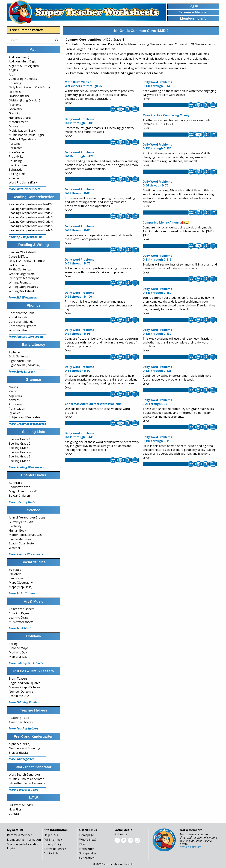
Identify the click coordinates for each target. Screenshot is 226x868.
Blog (82, 844)
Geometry (15, 109)
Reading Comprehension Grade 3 (31, 217)
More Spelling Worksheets (26, 467)
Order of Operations (22, 139)
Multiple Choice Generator (26, 779)
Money (13, 126)
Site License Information (23, 844)
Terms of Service (55, 849)
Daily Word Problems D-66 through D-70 (157, 183)
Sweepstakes (88, 853)
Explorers (15, 574)
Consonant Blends (21, 322)
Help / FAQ (51, 835)
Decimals (15, 92)
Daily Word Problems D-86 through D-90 (79, 369)
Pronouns (15, 404)
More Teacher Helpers (24, 728)
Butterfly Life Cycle (21, 522)
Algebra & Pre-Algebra (24, 66)
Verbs (13, 391)
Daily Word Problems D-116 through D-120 (79, 154)
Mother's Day (18, 652)
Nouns (13, 387)
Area (12, 74)
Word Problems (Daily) (24, 182)
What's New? (88, 840)
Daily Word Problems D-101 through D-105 (79, 121)
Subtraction (17, 170)
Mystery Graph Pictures (24, 687)
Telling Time (17, 174)
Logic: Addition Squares (25, 683)
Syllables (15, 413)
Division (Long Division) (24, 100)
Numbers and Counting (24, 748)
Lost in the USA (19, 696)
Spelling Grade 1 (20, 439)
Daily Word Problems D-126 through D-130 (157, 332)
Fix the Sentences (20, 269)
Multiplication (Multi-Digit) (26, 135)
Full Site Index (53, 840)
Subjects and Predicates (24, 417)
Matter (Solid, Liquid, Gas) (26, 535)
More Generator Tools (23, 790)
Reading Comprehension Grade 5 (31, 226)
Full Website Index (21, 805)
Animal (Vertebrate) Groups (27, 517)
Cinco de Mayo (18, 648)
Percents (15, 144)
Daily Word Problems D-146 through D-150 (157, 291)
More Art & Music (20, 628)
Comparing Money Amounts (163, 222)
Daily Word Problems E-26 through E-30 (157, 402)
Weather (15, 548)
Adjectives (15, 396)
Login (11, 848)
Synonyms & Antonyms (24, 278)
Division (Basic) (19, 96)
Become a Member (20, 835)
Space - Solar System (23, 543)
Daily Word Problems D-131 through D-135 (157, 146)
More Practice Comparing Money (166, 115)
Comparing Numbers (23, 79)
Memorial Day (18, 657)
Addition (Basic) (19, 57)
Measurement (18, 122)
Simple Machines (20, 539)
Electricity (15, 526)
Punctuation (17, 409)
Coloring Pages (19, 613)
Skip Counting (18, 165)
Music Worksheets (21, 622)
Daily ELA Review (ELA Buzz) (27, 261)
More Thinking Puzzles (24, 702)
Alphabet (15, 352)
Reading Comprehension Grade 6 (31, 230)
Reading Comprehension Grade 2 (31, 213)
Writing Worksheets (22, 291)
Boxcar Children (19, 496)
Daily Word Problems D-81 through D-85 (79, 191)
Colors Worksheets (22, 609)
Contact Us (51, 853)
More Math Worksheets (25, 189)
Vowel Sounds (18, 317)
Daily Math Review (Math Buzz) (29, 87)
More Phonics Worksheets (26, 337)
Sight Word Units (20, 361)
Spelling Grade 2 (20, 444)
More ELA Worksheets (23, 297)
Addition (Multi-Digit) (23, 61)
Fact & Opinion (18, 265)
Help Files (15, 809)
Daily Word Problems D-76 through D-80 (79, 228)
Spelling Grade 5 (20, 456)
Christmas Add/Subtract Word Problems (93, 404)
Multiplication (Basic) (23, 131)
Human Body (17, 531)
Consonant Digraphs (23, 326)
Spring (13, 644)
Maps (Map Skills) (20, 587)
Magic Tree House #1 (23, 491)
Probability (16, 156)
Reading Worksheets (23, 252)
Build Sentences (19, 356)
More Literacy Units (22, 502)
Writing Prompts (20, 282)
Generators (87, 858)
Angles (13, 70)
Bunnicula (15, 483)
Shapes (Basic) (18, 753)
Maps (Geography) (21, 583)
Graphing (15, 113)
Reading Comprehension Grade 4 (31, 222)
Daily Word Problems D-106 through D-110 (157, 439)
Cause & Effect (18, 257)
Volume (14, 178)
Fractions (15, 105)
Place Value (16, 152)
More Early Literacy (22, 372)
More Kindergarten (22, 759)
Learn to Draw (18, 617)
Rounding (15, 161)
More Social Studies (22, 593)
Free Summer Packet (26, 30)
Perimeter (15, 148)
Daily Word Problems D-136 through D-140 (157, 84)
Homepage (87, 835)
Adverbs (14, 400)
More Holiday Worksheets (26, 663)
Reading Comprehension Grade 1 (31, 209)
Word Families (18, 330)
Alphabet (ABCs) (20, 744)
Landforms (16, 578)
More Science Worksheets (26, 554)
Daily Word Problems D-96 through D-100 (79, 295)
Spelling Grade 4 (20, 452)
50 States (15, 570)
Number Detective (21, 692)
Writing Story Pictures (23, 287)
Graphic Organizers (22, 274)
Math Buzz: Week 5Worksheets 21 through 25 (83, 84)
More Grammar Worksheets (27, 424)
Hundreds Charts (20, 118)
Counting (15, 83)
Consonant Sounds (21, 313)
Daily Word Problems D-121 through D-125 (157, 369)
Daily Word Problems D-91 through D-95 (79, 332)
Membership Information (24, 840)
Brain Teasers (18, 679)
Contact (14, 814)
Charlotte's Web (20, 487)
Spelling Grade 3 (20, 448)
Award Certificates (21, 722)
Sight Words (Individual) (25, 365)
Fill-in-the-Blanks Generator (27, 783)
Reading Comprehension (25, 237)
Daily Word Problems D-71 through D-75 (79, 261)
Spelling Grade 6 (20, 461)
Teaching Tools (19, 718)
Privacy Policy (53, 844)
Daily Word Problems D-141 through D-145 (79, 435)
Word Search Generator (25, 774)
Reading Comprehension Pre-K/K (31, 204)
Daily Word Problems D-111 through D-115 (157, 258)
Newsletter (87, 849)
